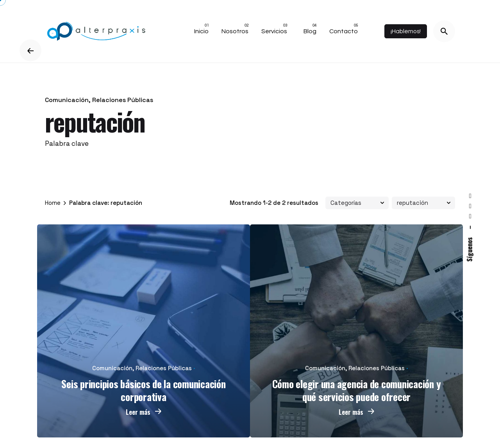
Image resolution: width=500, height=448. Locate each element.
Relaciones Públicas (123, 100)
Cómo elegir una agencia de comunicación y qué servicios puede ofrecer (357, 390)
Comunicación (67, 100)
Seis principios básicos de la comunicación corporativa (143, 390)
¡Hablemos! (406, 31)
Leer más (144, 412)
